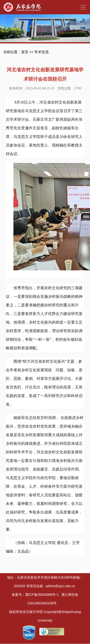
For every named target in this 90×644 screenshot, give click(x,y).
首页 (25, 52)
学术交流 (42, 52)
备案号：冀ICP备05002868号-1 (35, 595)
